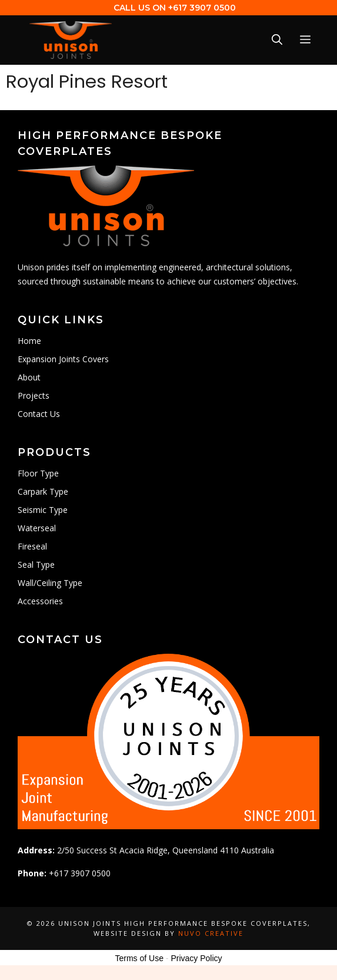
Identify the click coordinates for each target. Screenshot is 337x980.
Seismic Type (43, 510)
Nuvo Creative (211, 933)
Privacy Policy (196, 958)
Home (29, 341)
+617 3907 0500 (202, 8)
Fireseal (32, 546)
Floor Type (38, 473)
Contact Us (39, 414)
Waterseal (37, 528)
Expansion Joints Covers (63, 359)
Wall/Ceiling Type (50, 583)
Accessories (40, 601)
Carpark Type (43, 491)
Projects (34, 395)
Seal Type (36, 565)
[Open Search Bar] (277, 40)
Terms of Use (139, 958)
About (29, 377)
